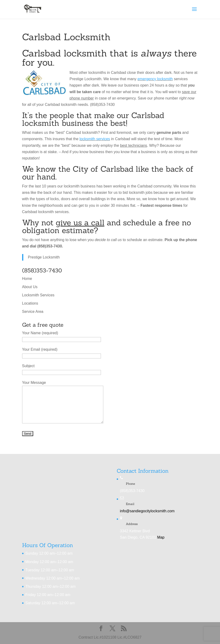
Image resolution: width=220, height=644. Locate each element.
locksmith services (95, 139)
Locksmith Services (38, 295)
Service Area (33, 312)
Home (27, 279)
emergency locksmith (155, 79)
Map (161, 537)
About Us (30, 287)
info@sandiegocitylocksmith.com (147, 511)
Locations (30, 303)
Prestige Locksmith (44, 257)
